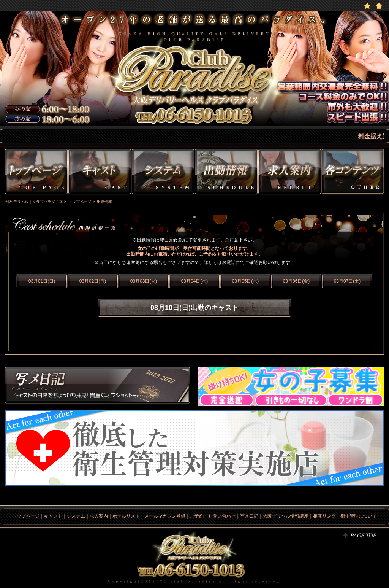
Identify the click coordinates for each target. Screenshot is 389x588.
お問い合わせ (222, 516)
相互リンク (324, 516)
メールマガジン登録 (165, 516)
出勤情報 (226, 173)
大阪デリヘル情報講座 (286, 516)
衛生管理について (359, 516)
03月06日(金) (296, 281)
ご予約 (197, 516)
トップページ (35, 173)
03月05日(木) (246, 281)
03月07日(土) (347, 281)
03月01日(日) (42, 281)
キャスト (100, 173)
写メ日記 (98, 386)
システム (163, 173)
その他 (354, 173)
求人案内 (99, 516)
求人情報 (290, 173)
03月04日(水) (195, 281)
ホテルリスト (126, 516)
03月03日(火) (144, 281)
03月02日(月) (93, 281)
